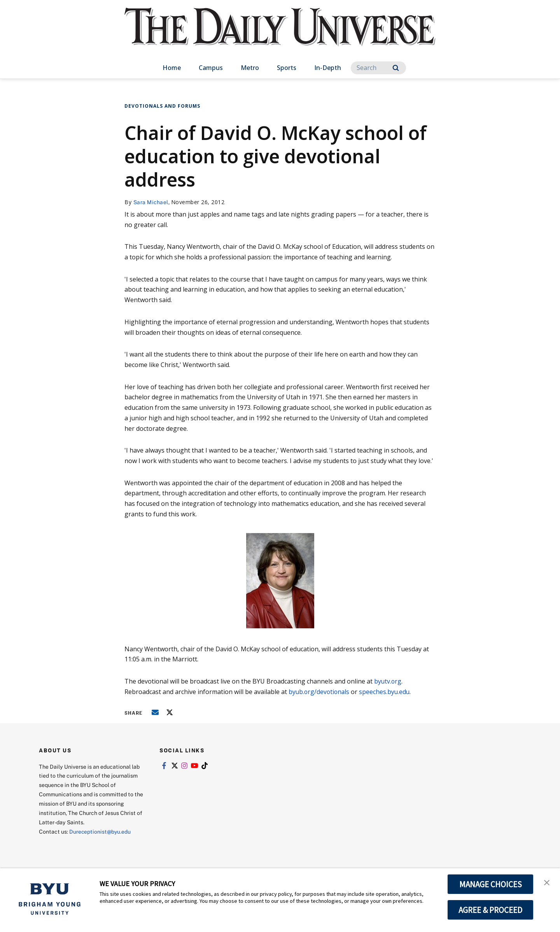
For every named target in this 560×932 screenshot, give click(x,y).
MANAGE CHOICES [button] (491, 884)
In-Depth (328, 68)
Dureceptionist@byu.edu (101, 831)
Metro (250, 68)
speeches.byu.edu (386, 692)
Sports (287, 68)
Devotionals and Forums (162, 106)
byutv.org (388, 681)
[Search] (378, 68)
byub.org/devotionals (320, 692)
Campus (211, 68)
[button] (547, 882)
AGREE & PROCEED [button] (491, 910)
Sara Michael (151, 202)
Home (172, 68)
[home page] (280, 35)
